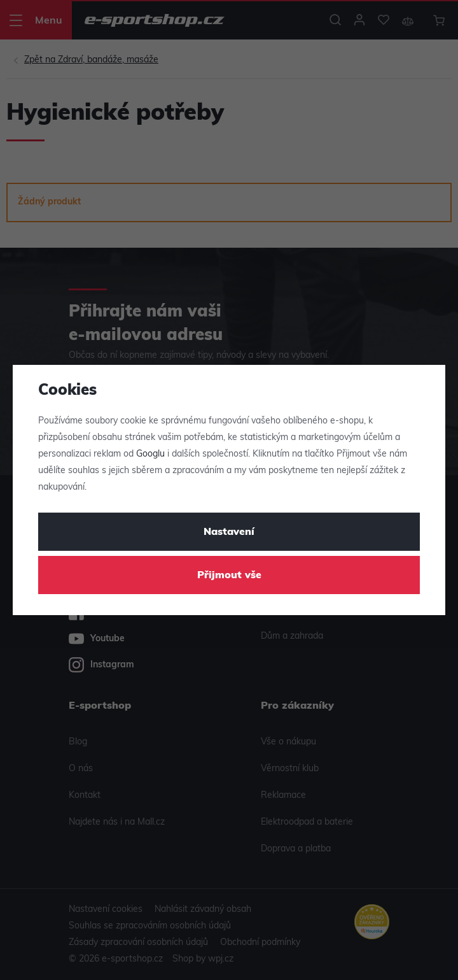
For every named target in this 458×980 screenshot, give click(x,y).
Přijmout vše (229, 576)
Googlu (150, 454)
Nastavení (229, 532)
